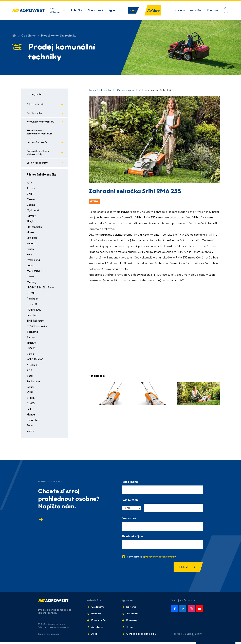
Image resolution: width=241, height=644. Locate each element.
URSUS (31, 350)
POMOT (32, 294)
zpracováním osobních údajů (160, 558)
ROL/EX (32, 306)
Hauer (31, 234)
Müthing (32, 283)
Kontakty (213, 10)
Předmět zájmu (133, 538)
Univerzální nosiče (37, 143)
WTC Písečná (35, 361)
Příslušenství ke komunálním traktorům (40, 133)
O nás (226, 10)
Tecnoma (33, 333)
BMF (30, 195)
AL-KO (31, 405)
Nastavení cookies (49, 636)
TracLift (32, 344)
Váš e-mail (129, 520)
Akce (133, 11)
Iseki (30, 410)
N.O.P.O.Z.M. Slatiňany (41, 289)
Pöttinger (33, 300)
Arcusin (31, 190)
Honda (31, 416)
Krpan (31, 250)
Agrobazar (116, 10)
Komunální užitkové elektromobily (38, 154)
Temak (31, 339)
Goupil (31, 388)
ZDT (30, 372)
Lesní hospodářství (38, 164)
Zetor (30, 377)
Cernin (31, 201)
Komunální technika (100, 90)
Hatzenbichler (36, 228)
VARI (30, 394)
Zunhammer (34, 383)
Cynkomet (33, 212)
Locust (31, 267)
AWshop (154, 11)
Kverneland (34, 261)
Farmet (32, 217)
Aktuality (196, 10)
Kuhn (30, 256)
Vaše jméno (130, 483)
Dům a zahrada (36, 105)
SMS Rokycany (36, 322)
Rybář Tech (34, 421)
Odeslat (186, 569)
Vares (31, 432)
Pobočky (76, 10)
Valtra (31, 355)
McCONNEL (34, 272)
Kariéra (180, 10)
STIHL (30, 399)
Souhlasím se (152, 558)
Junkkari (32, 239)
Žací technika (34, 113)
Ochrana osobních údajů (141, 635)
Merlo (31, 278)
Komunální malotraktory (41, 122)
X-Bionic (32, 366)
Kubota (31, 245)
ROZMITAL (33, 311)
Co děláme (55, 10)
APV (30, 184)
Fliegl (30, 223)
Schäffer (32, 317)
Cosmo (31, 206)
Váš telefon (130, 501)
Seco (30, 427)
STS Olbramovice (38, 328)
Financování (95, 10)
